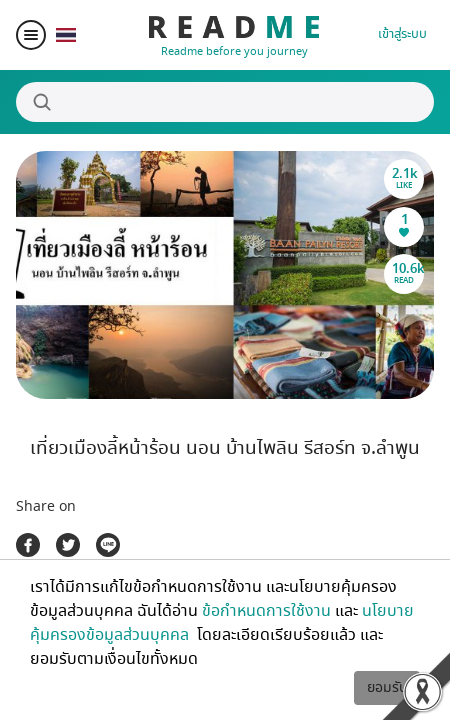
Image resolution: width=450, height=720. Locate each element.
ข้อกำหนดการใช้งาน (266, 611)
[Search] (225, 102)
